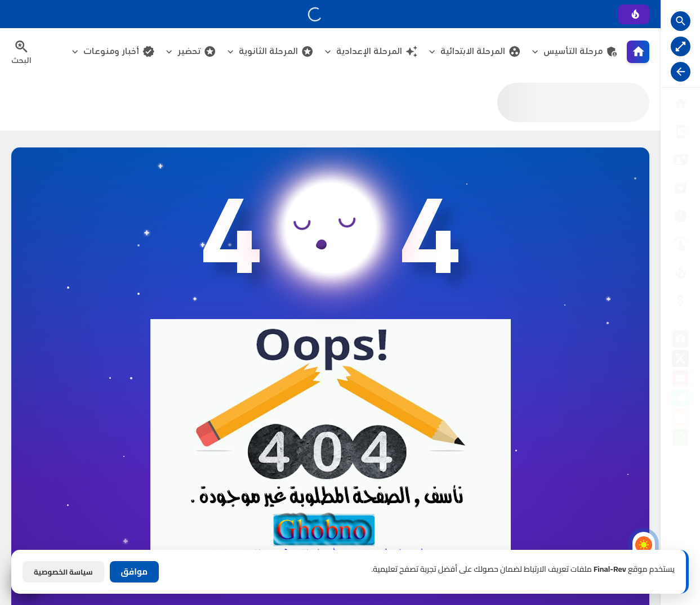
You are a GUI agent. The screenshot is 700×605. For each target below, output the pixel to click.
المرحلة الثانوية (276, 51)
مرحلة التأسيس (581, 51)
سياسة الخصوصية (63, 572)
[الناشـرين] (680, 272)
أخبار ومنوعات (119, 51)
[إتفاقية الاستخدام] (680, 188)
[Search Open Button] (681, 21)
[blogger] (680, 420)
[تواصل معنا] (680, 244)
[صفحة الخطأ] (680, 300)
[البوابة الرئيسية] (680, 103)
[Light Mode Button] (644, 545)
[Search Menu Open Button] (21, 52)
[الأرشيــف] (680, 216)
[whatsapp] (680, 439)
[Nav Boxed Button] (681, 46)
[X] (680, 360)
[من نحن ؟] (680, 131)
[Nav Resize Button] (681, 72)
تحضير (197, 51)
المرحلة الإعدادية (377, 51)
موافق (135, 572)
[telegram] (680, 400)
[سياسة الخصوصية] (680, 160)
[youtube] (680, 380)
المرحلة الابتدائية (481, 51)
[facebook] (680, 341)
